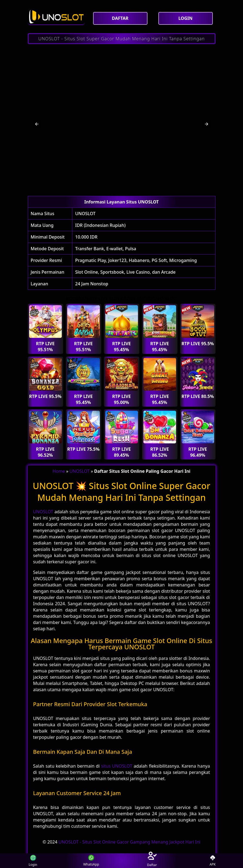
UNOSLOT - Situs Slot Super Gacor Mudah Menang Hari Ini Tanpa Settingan (121, 39)
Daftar (152, 861)
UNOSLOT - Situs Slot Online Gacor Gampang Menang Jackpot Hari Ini (130, 842)
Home (59, 471)
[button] (37, 124)
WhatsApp (91, 861)
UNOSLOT (85, 214)
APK (213, 861)
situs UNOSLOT (116, 766)
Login (29, 861)
